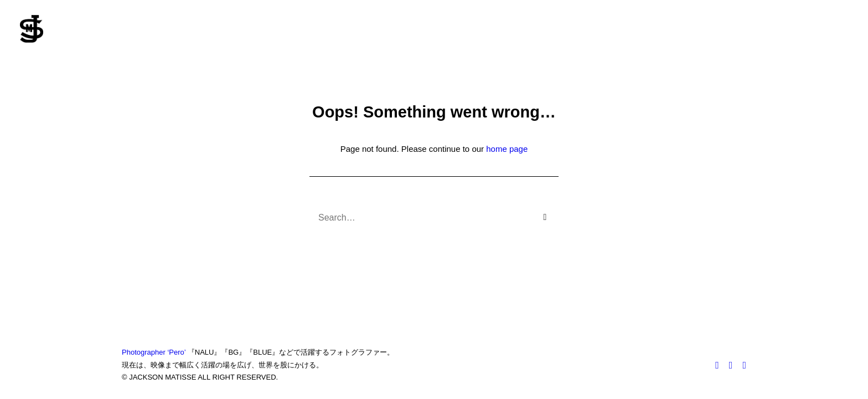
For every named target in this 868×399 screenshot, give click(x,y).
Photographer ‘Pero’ (154, 352)
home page (507, 149)
